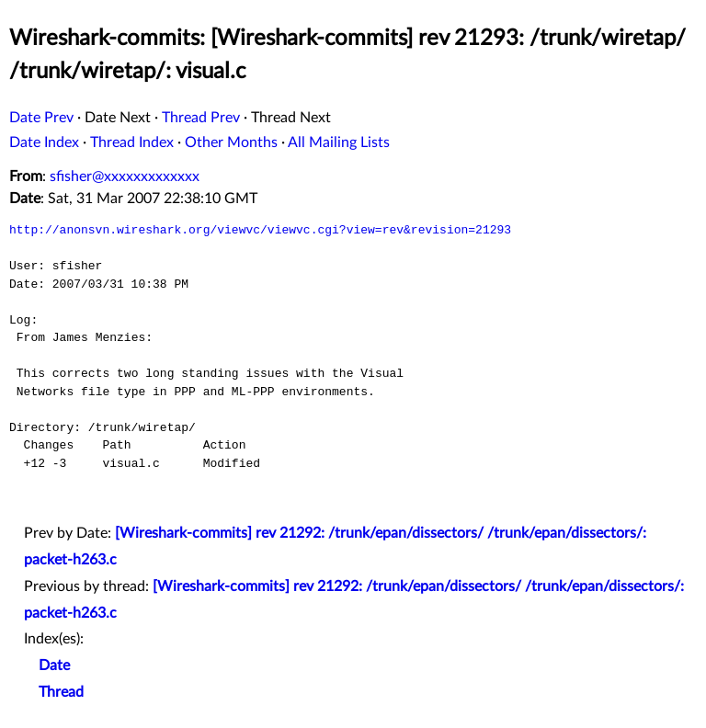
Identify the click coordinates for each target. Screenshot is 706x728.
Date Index (44, 142)
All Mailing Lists (339, 142)
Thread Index (132, 142)
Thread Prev (201, 118)
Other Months (231, 142)
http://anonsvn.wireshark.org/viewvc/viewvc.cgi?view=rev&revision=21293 (260, 230)
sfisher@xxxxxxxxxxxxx (125, 176)
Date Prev (41, 118)
